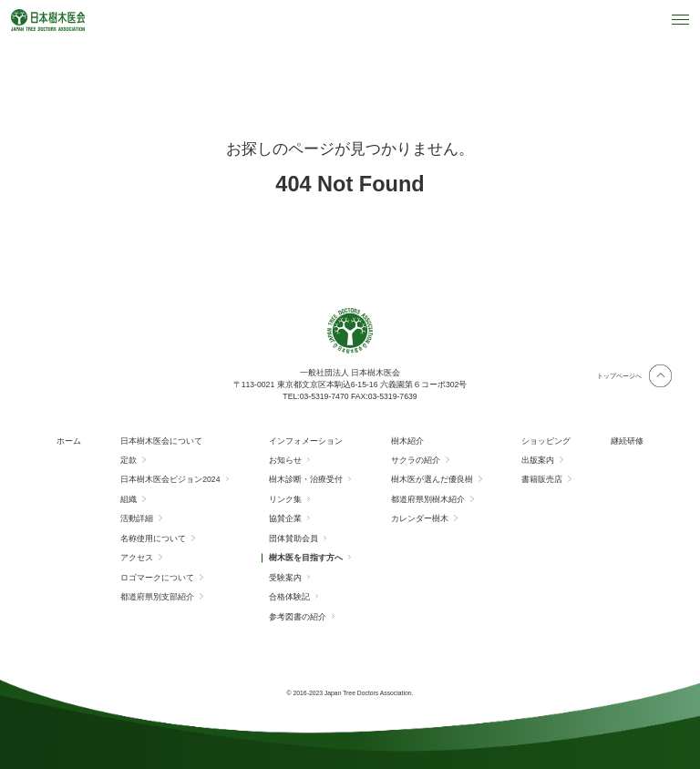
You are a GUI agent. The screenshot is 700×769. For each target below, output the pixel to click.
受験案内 (285, 578)
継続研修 (627, 441)
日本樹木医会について (161, 441)
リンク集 (285, 499)
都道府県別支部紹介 (157, 597)
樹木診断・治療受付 (306, 479)
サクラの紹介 (416, 460)
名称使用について (153, 538)
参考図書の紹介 (298, 617)
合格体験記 (289, 597)
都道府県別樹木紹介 (428, 499)
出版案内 (538, 460)
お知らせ (285, 460)
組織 (129, 499)
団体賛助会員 (293, 538)
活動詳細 (137, 518)
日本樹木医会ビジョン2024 (170, 479)
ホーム (69, 441)
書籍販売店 (542, 479)
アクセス (137, 558)
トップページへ (619, 376)
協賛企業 (285, 518)
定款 (129, 460)
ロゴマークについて (157, 578)
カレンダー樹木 (420, 518)
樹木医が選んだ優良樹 (432, 479)
